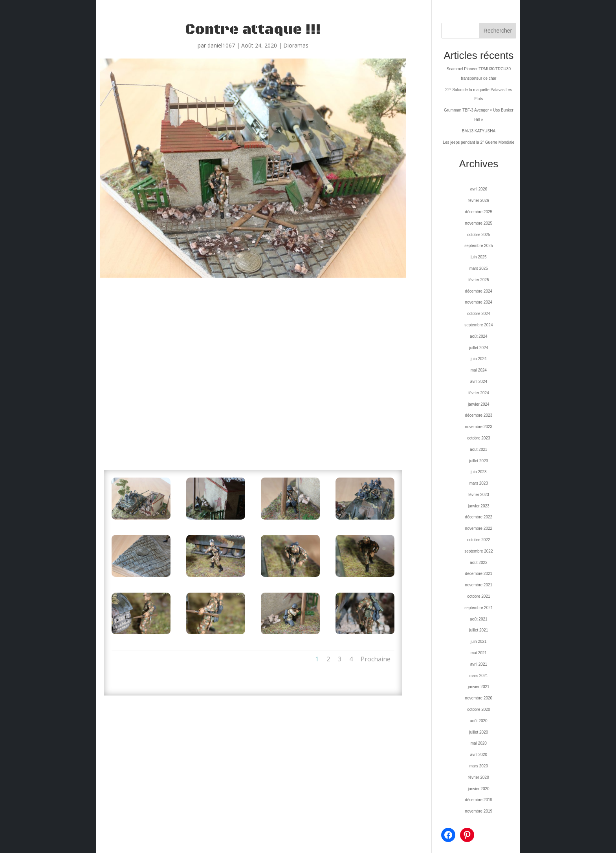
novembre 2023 (479, 427)
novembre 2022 (479, 528)
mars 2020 (479, 766)
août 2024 (479, 336)
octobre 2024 (478, 314)
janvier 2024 (478, 404)
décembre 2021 (479, 574)
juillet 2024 (478, 348)
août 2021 (479, 619)
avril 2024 (479, 382)
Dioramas (296, 45)
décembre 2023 (479, 415)
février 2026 (479, 200)
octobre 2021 (478, 596)
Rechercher (498, 31)
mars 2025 (479, 268)
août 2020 (479, 721)
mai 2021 (479, 653)
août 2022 (479, 563)
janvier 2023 (478, 506)
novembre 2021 (479, 585)
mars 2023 (479, 483)
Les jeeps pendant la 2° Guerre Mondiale (478, 142)
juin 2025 (479, 257)
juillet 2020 (478, 732)
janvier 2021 (478, 687)
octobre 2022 (478, 540)
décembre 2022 (479, 517)
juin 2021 (479, 642)
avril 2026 (479, 189)
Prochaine (376, 659)
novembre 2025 (479, 223)
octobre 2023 (478, 438)
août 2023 (479, 449)
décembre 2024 (479, 291)
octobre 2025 (478, 235)
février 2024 (479, 393)
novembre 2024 (479, 302)
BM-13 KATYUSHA (479, 131)
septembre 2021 (478, 608)
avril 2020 (479, 755)
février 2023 (479, 495)
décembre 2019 (479, 800)
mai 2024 (479, 370)
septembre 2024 (478, 325)
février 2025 (479, 280)
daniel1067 (221, 45)
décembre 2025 (479, 212)
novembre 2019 (479, 811)
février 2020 (479, 777)
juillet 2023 (478, 461)
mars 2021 (479, 676)
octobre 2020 (478, 709)
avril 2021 (479, 664)
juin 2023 (479, 472)
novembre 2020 (479, 698)
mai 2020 (479, 743)
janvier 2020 (478, 789)
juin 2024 (479, 359)
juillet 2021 (478, 630)
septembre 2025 (478, 246)
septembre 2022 (478, 551)
